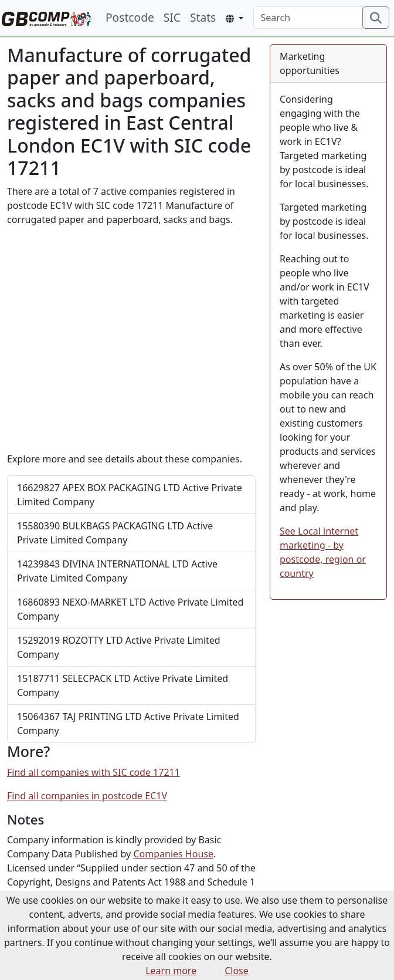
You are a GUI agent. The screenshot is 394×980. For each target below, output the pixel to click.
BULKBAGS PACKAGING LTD (115, 533)
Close (237, 971)
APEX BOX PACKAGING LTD (130, 495)
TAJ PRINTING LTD (128, 724)
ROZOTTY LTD (119, 647)
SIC (172, 17)
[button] (234, 18)
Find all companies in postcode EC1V (87, 796)
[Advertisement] (131, 339)
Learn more (171, 971)
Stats (203, 17)
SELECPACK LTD (123, 685)
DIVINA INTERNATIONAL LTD (117, 571)
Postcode (130, 17)
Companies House (173, 854)
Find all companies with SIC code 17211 (94, 772)
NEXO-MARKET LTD (130, 609)
